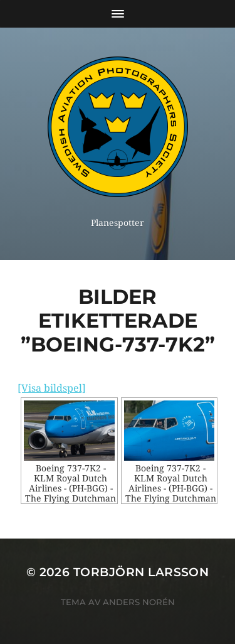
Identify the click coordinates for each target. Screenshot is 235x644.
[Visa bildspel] (52, 388)
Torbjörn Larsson (141, 572)
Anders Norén (139, 602)
